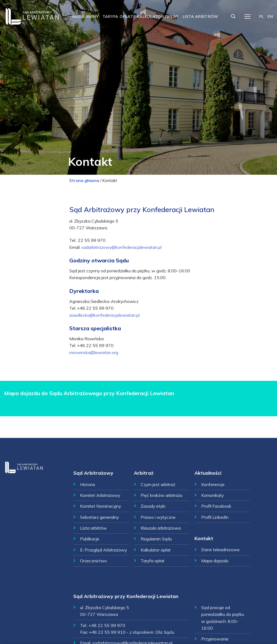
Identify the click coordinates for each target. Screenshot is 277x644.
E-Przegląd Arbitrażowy (103, 550)
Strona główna (84, 181)
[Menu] (247, 17)
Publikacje (90, 539)
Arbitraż (144, 473)
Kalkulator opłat (158, 16)
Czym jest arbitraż (158, 484)
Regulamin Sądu (156, 539)
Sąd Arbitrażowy (93, 473)
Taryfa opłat (118, 16)
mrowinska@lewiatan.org (94, 352)
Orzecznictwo (93, 561)
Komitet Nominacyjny (100, 506)
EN (270, 16)
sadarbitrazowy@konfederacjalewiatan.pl (121, 247)
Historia (88, 484)
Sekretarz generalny (99, 517)
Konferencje (213, 484)
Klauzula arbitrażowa (161, 528)
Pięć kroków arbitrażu (161, 495)
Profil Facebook (216, 506)
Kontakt (204, 538)
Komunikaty (212, 495)
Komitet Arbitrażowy (100, 495)
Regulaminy (85, 16)
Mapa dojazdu (215, 561)
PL (262, 16)
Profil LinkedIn (215, 517)
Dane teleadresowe (220, 550)
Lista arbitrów (200, 16)
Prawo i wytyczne (158, 517)
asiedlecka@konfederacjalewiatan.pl (104, 315)
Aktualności (208, 473)
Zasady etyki (153, 506)
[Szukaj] (233, 16)
